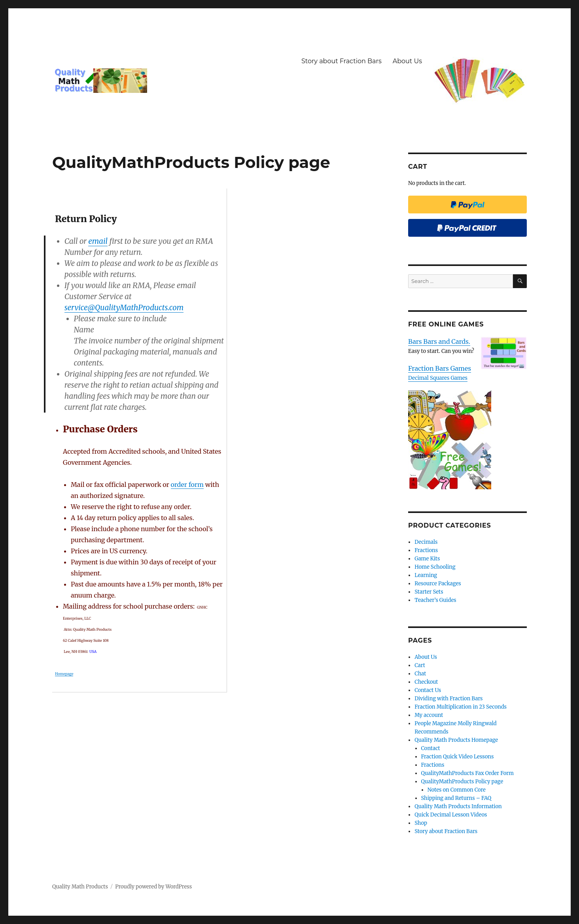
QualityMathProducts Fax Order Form (468, 773)
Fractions (426, 550)
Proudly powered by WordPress (153, 887)
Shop (421, 823)
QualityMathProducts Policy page (462, 782)
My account (429, 715)
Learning (426, 575)
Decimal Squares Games (438, 378)
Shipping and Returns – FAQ (456, 798)
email (98, 241)
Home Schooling (435, 567)
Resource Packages (438, 584)
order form (187, 485)
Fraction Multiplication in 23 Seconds (461, 707)
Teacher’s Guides (435, 600)
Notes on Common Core (457, 790)
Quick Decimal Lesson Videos (451, 815)
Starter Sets (429, 592)
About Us (407, 61)
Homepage (64, 674)
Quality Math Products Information (458, 806)
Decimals (426, 542)
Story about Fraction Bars (342, 61)
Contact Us (428, 690)
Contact (431, 748)
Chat (420, 674)
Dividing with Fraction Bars (448, 699)
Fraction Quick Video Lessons (458, 757)
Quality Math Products (80, 887)
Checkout (426, 682)
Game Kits (427, 559)
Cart (420, 665)
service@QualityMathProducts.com (124, 307)
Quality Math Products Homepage (456, 740)
